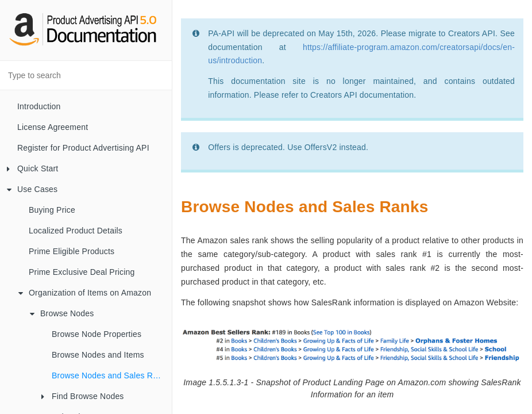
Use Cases (32, 189)
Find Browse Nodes (83, 396)
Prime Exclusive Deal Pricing (82, 272)
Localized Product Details (76, 231)
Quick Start (32, 168)
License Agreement (53, 127)
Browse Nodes (62, 313)
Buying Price (52, 210)
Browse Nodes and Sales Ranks (111, 375)
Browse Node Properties (97, 334)
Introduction (39, 106)
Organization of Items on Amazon (85, 293)
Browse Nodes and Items (98, 355)
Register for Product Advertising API (83, 148)
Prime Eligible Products (72, 251)
